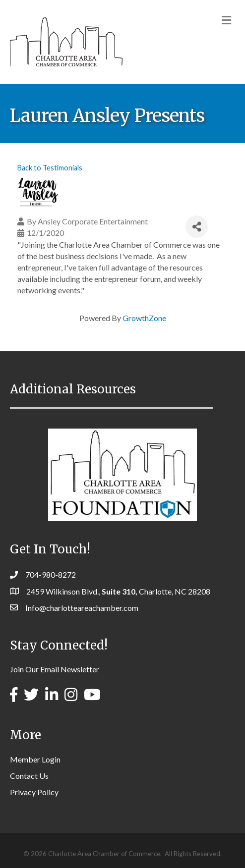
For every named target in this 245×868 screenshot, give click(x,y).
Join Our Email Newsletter (55, 669)
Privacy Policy (34, 792)
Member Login (35, 759)
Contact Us (29, 776)
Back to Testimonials (50, 168)
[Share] (197, 227)
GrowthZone (144, 318)
